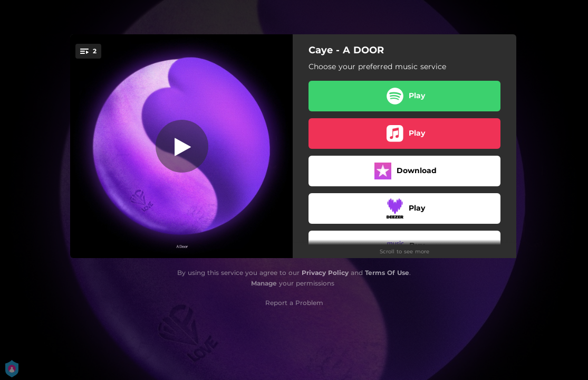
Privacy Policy (325, 273)
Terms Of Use (387, 273)
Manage (264, 283)
